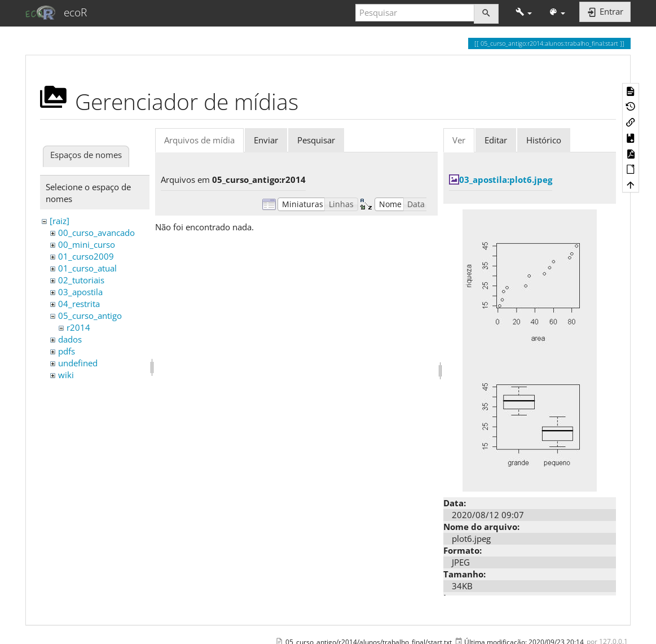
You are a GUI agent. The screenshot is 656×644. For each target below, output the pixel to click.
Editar (496, 140)
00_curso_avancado (96, 233)
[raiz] (60, 221)
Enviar (266, 140)
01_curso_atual (87, 268)
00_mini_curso (87, 244)
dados (70, 339)
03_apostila (80, 292)
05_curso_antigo (90, 316)
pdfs (67, 351)
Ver (459, 140)
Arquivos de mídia (199, 140)
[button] (524, 13)
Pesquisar (316, 140)
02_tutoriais (81, 280)
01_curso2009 (86, 256)
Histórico (544, 140)
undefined (78, 363)
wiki (66, 375)
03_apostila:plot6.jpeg (506, 179)
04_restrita (79, 304)
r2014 (78, 327)
